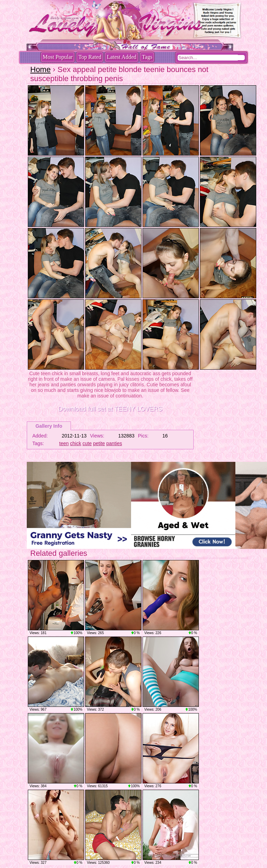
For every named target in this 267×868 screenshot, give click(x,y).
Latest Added (122, 57)
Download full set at (110, 409)
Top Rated (90, 57)
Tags (147, 57)
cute (87, 443)
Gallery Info (49, 426)
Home (41, 69)
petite (99, 443)
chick (76, 443)
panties (114, 443)
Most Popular (58, 57)
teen (64, 443)
